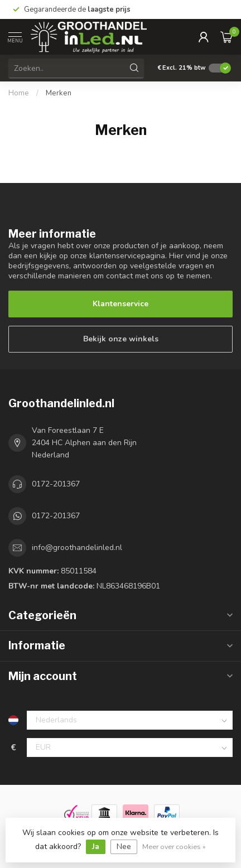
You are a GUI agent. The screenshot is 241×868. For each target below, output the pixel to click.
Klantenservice (120, 304)
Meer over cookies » (174, 847)
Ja (96, 847)
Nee (124, 847)
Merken (59, 93)
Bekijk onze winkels (121, 339)
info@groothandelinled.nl (77, 548)
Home (19, 93)
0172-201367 (56, 484)
